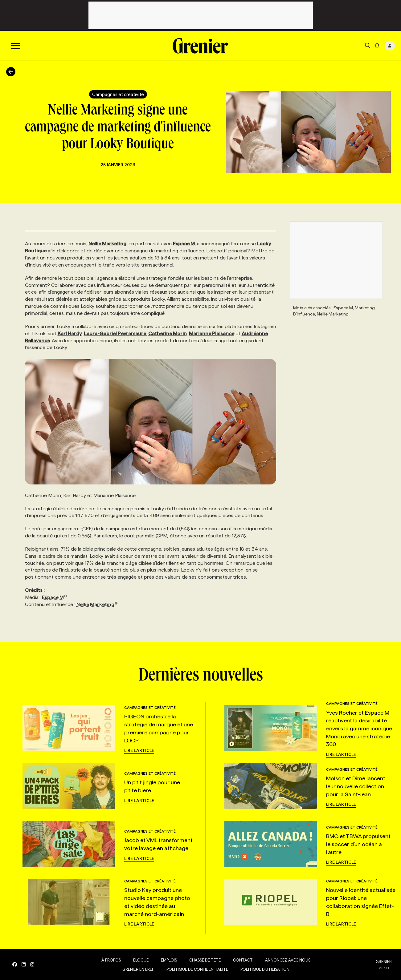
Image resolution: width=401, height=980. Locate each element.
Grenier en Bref (138, 969)
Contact (243, 960)
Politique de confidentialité (197, 969)
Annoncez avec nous (288, 960)
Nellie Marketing (97, 604)
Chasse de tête (205, 960)
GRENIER (384, 962)
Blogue (141, 960)
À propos (111, 960)
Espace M (55, 597)
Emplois (169, 960)
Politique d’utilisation (265, 969)
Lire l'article (139, 750)
